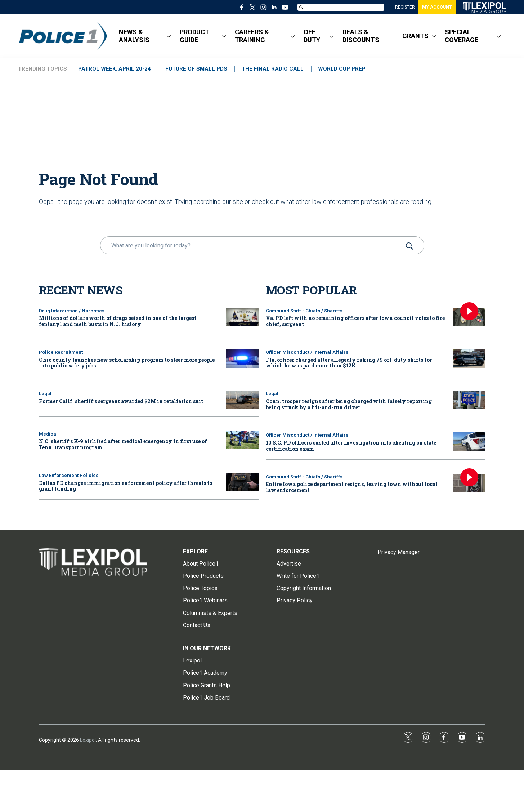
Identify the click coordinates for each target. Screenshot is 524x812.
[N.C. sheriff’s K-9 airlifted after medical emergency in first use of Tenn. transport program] (242, 440)
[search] (252, 245)
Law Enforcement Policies (69, 475)
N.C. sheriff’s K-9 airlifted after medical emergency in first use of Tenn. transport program (123, 444)
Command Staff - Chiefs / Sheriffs (304, 311)
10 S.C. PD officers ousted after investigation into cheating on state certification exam (351, 446)
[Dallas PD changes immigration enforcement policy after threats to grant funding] (242, 482)
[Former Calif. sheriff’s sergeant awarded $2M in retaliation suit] (242, 400)
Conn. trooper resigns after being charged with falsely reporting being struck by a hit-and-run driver (349, 404)
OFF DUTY (312, 36)
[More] (169, 36)
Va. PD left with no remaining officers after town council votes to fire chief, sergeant (355, 321)
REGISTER (405, 7)
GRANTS (415, 36)
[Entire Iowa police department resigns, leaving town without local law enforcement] (469, 483)
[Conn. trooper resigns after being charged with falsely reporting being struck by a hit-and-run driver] (469, 400)
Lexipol (88, 740)
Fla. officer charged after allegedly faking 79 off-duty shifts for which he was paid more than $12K (349, 363)
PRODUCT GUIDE (194, 36)
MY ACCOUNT (437, 7)
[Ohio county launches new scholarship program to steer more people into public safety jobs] (242, 359)
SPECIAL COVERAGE (462, 36)
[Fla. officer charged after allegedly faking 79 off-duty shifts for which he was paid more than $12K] (469, 359)
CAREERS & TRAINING (252, 36)
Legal (45, 394)
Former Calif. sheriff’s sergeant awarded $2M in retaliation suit (121, 401)
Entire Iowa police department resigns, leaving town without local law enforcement (352, 487)
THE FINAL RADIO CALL (277, 69)
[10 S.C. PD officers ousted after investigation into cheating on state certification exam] (469, 441)
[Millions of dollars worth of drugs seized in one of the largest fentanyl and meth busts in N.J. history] (242, 317)
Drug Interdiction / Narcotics (72, 311)
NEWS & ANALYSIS (134, 36)
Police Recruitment (61, 352)
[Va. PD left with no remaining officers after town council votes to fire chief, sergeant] (469, 317)
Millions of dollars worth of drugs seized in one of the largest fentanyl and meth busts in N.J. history (118, 321)
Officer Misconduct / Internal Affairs (307, 352)
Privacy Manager (398, 552)
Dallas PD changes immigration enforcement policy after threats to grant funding (126, 486)
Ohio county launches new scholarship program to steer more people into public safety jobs (127, 363)
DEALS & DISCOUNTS (361, 36)
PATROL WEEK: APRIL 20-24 (115, 69)
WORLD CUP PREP (348, 69)
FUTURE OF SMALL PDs (199, 69)
